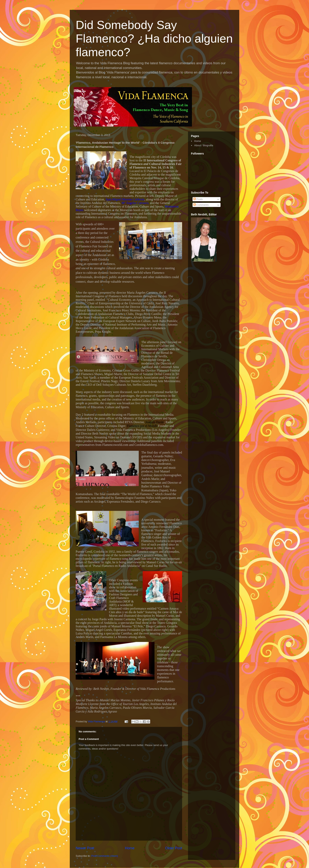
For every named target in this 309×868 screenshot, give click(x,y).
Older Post (174, 848)
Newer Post (85, 848)
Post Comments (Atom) (105, 856)
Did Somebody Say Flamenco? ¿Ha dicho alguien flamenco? (154, 39)
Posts (198, 199)
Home (130, 848)
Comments (201, 205)
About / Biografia (204, 145)
